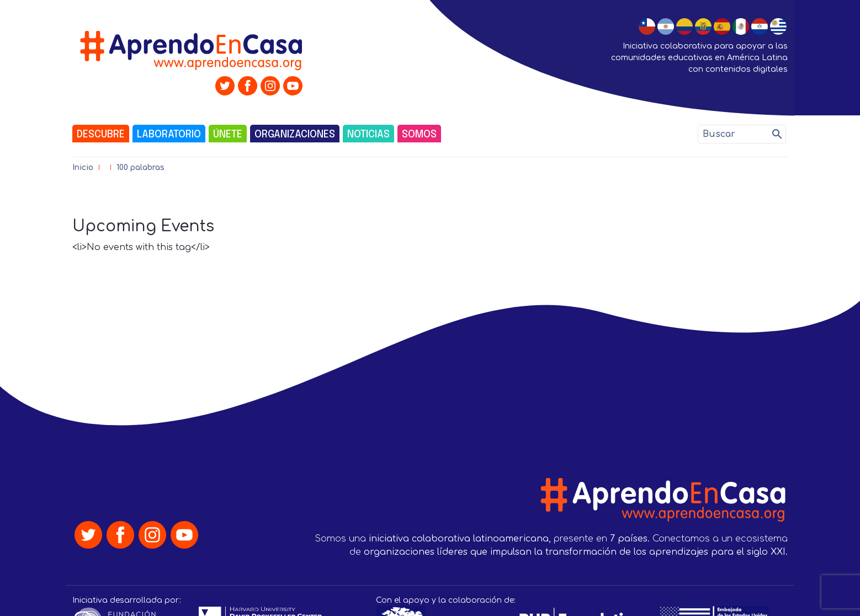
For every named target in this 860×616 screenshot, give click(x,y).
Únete (228, 135)
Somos (419, 135)
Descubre (101, 135)
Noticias (368, 135)
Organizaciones (295, 135)
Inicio (83, 168)
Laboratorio (169, 135)
